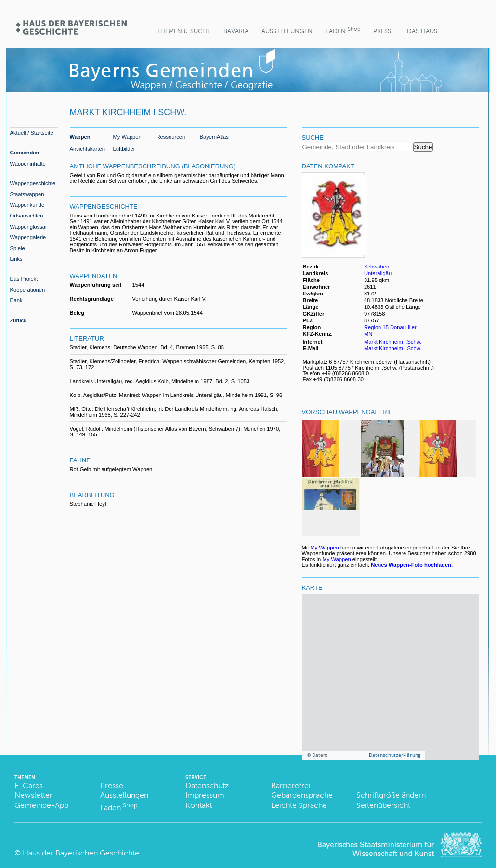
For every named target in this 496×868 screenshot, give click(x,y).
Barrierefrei (291, 785)
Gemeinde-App (41, 805)
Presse (384, 31)
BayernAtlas (214, 137)
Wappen (80, 137)
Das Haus (422, 31)
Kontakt (199, 805)
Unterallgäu (378, 273)
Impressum (205, 795)
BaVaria (236, 31)
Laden (343, 30)
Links (16, 259)
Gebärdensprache (302, 795)
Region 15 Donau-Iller (390, 327)
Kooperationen (28, 290)
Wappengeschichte (33, 183)
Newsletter (33, 795)
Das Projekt (24, 279)
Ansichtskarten (87, 149)
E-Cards (29, 785)
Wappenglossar (29, 227)
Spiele (18, 248)
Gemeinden (25, 153)
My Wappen (127, 137)
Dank (16, 300)
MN (368, 334)
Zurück (18, 320)
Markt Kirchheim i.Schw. (393, 342)
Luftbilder (124, 149)
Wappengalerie (28, 237)
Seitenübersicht (383, 805)
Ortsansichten (27, 216)
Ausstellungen (287, 31)
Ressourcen (171, 137)
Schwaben (377, 267)
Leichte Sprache (299, 805)
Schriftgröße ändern (391, 795)
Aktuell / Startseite (32, 133)
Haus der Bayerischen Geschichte (81, 853)
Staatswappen (27, 194)
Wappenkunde (27, 205)
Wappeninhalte (28, 164)
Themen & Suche (183, 31)
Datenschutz (207, 785)
